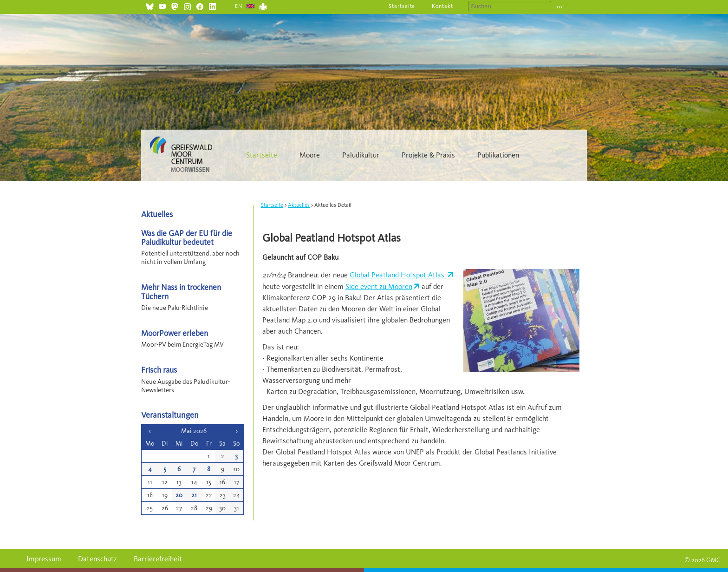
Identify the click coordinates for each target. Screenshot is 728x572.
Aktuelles (299, 205)
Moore (310, 155)
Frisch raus (159, 370)
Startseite (402, 6)
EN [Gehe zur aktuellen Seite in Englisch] (239, 6)
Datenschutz (97, 559)
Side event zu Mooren (379, 286)
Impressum (44, 559)
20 (179, 495)
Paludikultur (361, 155)
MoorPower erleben (175, 333)
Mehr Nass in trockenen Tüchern (181, 291)
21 (194, 495)
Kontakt (442, 6)
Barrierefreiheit (158, 559)
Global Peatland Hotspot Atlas (398, 275)
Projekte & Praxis (428, 155)
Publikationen (498, 155)
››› (559, 7)
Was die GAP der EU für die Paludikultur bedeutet (187, 237)
